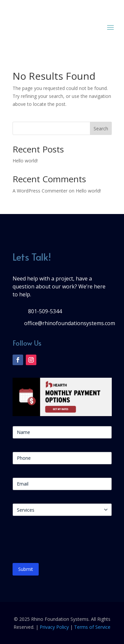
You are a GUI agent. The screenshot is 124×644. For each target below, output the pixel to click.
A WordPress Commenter (40, 191)
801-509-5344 (45, 311)
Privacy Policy (54, 627)
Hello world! (25, 161)
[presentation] (63, 542)
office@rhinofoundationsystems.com (70, 323)
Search (101, 129)
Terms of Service (92, 627)
